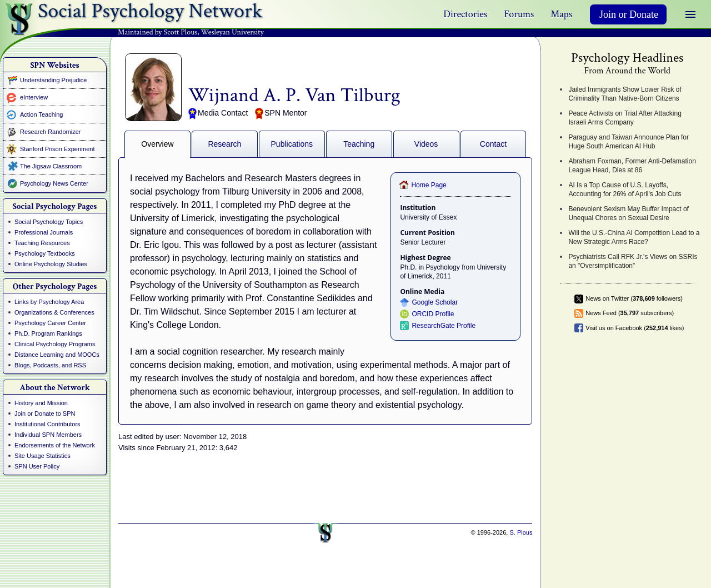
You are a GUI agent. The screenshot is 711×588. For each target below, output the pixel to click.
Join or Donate (629, 14)
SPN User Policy (37, 466)
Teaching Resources (42, 243)
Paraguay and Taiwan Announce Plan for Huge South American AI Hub (629, 142)
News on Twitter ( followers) (634, 298)
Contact (493, 144)
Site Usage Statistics (42, 456)
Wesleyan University (232, 32)
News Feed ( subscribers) (630, 313)
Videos (426, 144)
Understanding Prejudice (53, 80)
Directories (465, 14)
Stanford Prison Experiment (57, 149)
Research (224, 144)
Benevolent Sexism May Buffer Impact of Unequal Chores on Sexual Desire (629, 213)
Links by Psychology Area (49, 302)
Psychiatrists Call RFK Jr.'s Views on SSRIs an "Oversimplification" (633, 261)
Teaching (359, 144)
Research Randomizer (50, 132)
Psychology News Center (54, 183)
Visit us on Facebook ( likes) (635, 328)
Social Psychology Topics (49, 222)
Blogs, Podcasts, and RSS (50, 365)
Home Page (429, 185)
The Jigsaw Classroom (51, 166)
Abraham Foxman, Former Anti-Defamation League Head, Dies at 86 (632, 166)
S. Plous (521, 532)
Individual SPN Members (48, 435)
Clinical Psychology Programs (55, 344)
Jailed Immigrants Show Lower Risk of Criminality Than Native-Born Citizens (625, 94)
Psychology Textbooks (45, 253)
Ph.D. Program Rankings (48, 333)
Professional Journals (44, 232)
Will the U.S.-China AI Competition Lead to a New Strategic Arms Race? (634, 237)
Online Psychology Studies (51, 264)
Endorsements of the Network (55, 445)
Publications (292, 144)
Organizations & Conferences (54, 312)
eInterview (34, 97)
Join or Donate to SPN (45, 413)
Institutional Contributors (47, 424)
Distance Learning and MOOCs (57, 355)
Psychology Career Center (50, 323)
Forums (519, 14)
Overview (157, 144)
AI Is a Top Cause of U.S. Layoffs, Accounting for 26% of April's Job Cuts (625, 190)
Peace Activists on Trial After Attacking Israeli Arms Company (625, 118)
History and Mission (41, 403)
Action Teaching (41, 114)
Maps (561, 14)
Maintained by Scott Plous (157, 32)
